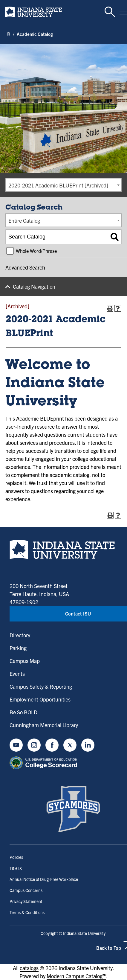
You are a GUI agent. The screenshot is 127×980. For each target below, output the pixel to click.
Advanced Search (25, 267)
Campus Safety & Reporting (41, 686)
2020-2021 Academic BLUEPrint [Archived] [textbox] (58, 185)
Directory (20, 635)
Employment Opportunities (40, 699)
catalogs (29, 968)
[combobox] (63, 185)
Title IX (16, 868)
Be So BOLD (23, 712)
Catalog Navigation (34, 286)
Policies (16, 857)
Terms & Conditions (27, 912)
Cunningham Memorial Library (44, 725)
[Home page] (8, 34)
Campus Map (25, 661)
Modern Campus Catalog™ (76, 976)
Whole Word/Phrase (36, 251)
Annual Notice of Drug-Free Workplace (44, 879)
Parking (18, 648)
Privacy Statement (26, 901)
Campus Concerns (26, 890)
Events (17, 674)
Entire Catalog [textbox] (24, 220)
